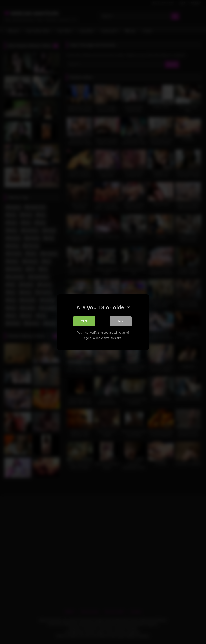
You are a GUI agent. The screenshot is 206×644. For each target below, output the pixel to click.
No (121, 321)
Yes (84, 321)
